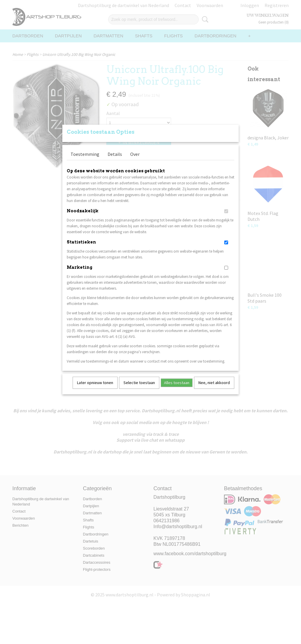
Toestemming (85, 162)
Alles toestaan (177, 390)
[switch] (226, 219)
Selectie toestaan (139, 390)
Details (115, 162)
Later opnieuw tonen (95, 390)
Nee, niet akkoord (214, 390)
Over (135, 162)
